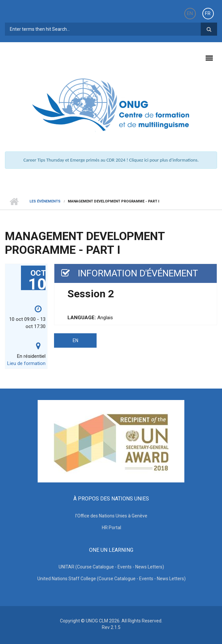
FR (208, 13)
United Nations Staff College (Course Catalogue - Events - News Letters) (111, 579)
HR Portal (111, 528)
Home (14, 201)
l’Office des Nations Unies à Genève (111, 516)
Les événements (45, 201)
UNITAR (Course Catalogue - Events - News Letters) (111, 567)
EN (190, 13)
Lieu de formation (26, 363)
